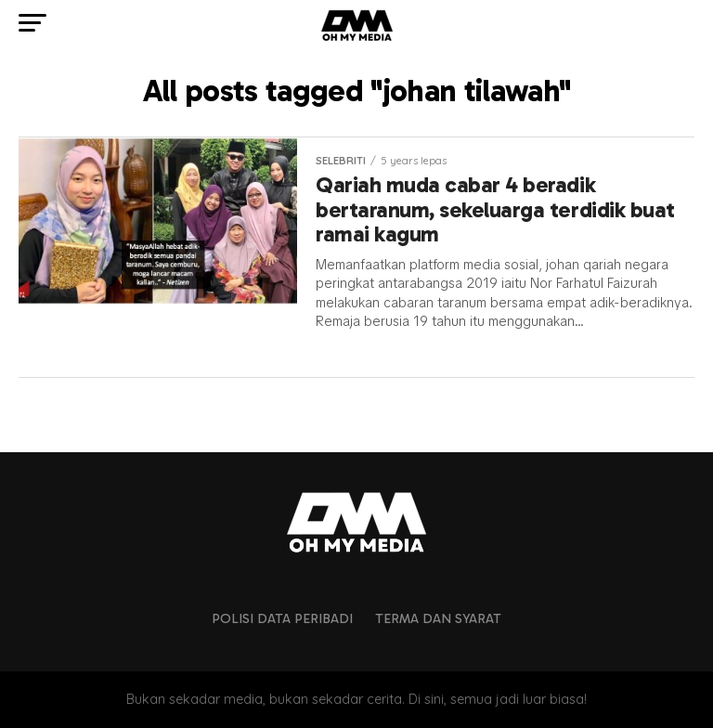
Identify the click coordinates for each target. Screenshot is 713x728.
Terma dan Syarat (438, 618)
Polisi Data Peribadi (282, 618)
